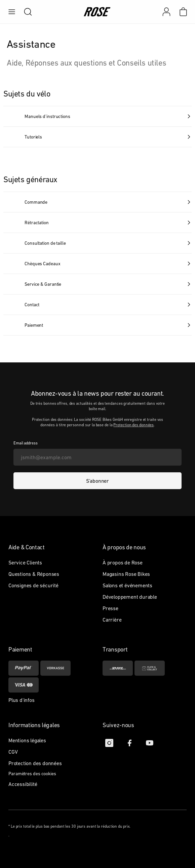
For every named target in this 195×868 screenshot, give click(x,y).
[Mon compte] (166, 12)
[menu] (12, 12)
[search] (25, 12)
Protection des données (133, 425)
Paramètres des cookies (32, 774)
